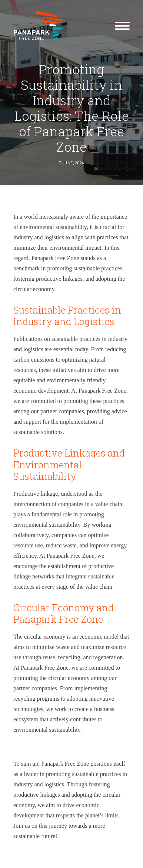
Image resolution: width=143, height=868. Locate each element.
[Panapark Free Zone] (38, 26)
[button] (122, 26)
